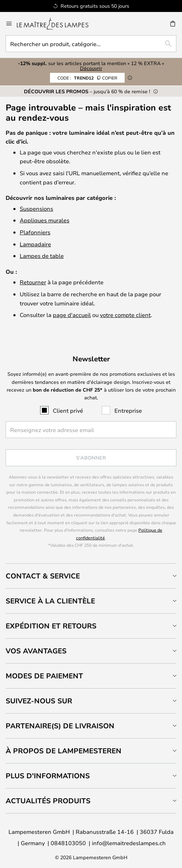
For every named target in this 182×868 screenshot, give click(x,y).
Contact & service (43, 576)
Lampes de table (42, 256)
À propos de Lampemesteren (64, 751)
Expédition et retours (51, 626)
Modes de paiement (44, 676)
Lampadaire (35, 244)
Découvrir (91, 68)
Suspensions (36, 208)
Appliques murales (45, 220)
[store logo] (57, 24)
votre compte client (125, 315)
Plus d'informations (48, 776)
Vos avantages (36, 651)
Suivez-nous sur (39, 701)
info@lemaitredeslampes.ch (129, 843)
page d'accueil (72, 315)
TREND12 (87, 78)
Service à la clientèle (50, 601)
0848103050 (68, 843)
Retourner (33, 282)
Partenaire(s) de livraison (60, 726)
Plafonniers (35, 232)
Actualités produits (48, 801)
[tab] (91, 576)
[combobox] (91, 44)
